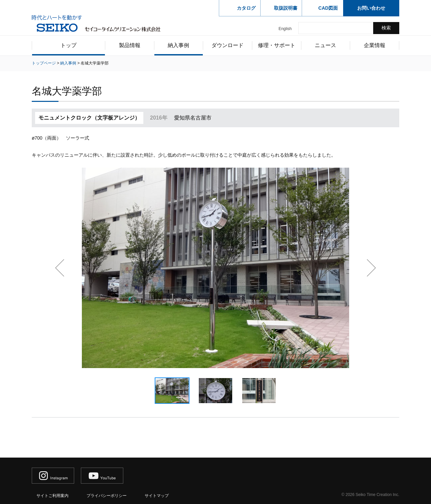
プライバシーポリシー (107, 496)
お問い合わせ (371, 8)
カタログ (246, 8)
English (285, 29)
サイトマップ (157, 496)
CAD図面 (328, 8)
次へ (371, 268)
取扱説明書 (286, 8)
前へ (60, 268)
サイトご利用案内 (52, 496)
